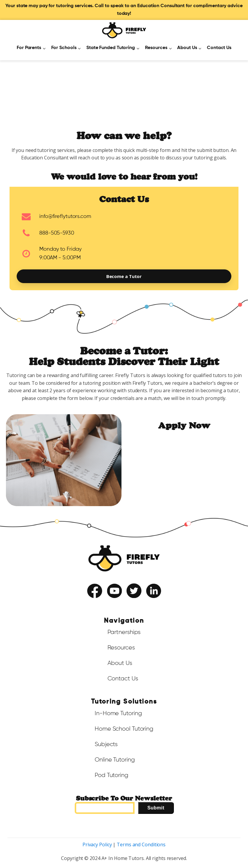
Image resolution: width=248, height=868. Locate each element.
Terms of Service (107, 603)
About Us (187, 48)
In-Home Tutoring (118, 713)
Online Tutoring (115, 760)
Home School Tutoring (124, 729)
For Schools (64, 48)
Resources (156, 48)
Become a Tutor (124, 276)
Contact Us (219, 48)
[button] (124, 216)
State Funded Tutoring (111, 48)
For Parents (29, 48)
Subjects (106, 744)
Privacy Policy (138, 603)
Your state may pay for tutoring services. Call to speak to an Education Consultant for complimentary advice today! (124, 10)
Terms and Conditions (141, 845)
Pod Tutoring (111, 775)
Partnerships (124, 632)
